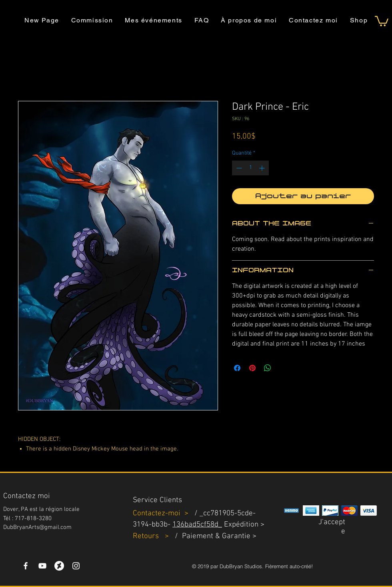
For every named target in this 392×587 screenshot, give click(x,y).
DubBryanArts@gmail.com (37, 527)
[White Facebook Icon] (26, 566)
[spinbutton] (250, 168)
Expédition (241, 525)
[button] (382, 21)
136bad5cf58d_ (197, 525)
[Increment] (263, 168)
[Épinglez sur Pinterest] (252, 368)
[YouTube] (42, 566)
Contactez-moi (158, 514)
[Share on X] (283, 368)
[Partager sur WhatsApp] (268, 368)
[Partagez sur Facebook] (237, 368)
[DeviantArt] (59, 566)
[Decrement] (238, 168)
